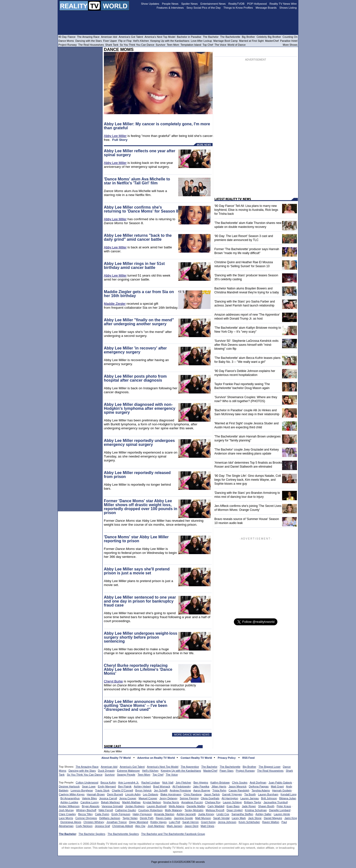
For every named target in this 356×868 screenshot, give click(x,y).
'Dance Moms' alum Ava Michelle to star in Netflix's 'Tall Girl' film (137, 181)
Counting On (290, 37)
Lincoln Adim (133, 794)
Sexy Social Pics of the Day (204, 8)
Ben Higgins (201, 782)
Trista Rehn (219, 790)
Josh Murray (66, 810)
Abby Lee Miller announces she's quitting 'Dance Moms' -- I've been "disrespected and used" (136, 705)
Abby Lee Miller (115, 136)
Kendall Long (289, 794)
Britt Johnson (269, 798)
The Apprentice (190, 767)
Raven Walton (271, 822)
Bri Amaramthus (70, 798)
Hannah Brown (96, 794)
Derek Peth (147, 818)
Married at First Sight (251, 41)
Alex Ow (140, 826)
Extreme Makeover (128, 771)
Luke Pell (174, 822)
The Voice (172, 775)
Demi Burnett (115, 794)
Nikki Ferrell (106, 810)
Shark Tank (112, 45)
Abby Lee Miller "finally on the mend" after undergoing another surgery (139, 322)
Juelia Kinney (206, 814)
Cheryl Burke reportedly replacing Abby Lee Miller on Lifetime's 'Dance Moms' (138, 669)
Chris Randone (192, 794)
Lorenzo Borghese (82, 790)
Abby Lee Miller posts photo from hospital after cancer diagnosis (135, 378)
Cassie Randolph (239, 790)
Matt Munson (203, 818)
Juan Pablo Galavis (280, 782)
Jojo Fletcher (183, 782)
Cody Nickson (84, 826)
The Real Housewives (270, 771)
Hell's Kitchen (150, 771)
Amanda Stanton (164, 814)
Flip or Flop (125, 41)
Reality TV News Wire (283, 4)
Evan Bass (233, 806)
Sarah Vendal (221, 818)
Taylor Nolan (130, 818)
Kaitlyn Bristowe (220, 782)
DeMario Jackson (110, 818)
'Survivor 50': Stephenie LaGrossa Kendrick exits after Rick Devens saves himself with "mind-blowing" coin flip (246, 345)
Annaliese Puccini (192, 802)
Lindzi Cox (223, 814)
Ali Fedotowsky (182, 786)
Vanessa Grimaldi (112, 806)
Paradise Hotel (289, 41)
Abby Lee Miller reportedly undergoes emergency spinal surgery (139, 443)
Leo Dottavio (151, 794)
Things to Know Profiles (238, 8)
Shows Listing (288, 8)
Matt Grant (277, 786)
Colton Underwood (87, 782)
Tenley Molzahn (194, 810)
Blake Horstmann (171, 794)
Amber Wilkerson (69, 806)
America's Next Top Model (163, 767)
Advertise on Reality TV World (156, 758)
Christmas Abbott (123, 826)
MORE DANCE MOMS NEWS (192, 735)
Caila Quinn (102, 814)
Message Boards (266, 8)
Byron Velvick (143, 790)
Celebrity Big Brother (269, 37)
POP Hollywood (257, 4)
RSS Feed (248, 758)
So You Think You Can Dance (85, 775)
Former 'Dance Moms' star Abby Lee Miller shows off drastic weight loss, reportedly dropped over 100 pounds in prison (141, 507)
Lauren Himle (282, 814)
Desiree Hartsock (69, 786)
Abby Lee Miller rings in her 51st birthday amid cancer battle (134, 266)
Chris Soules (240, 782)
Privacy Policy (227, 758)
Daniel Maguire (273, 818)
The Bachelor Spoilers (92, 834)
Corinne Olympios (86, 818)
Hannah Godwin (282, 790)
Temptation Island (191, 45)
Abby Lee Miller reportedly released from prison (137, 475)
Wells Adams (176, 806)
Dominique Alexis (71, 822)
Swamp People (126, 775)
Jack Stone (255, 818)
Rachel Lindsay (151, 782)
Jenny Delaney (168, 798)
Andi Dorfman (258, 782)
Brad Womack (162, 786)
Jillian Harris (219, 786)
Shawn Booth (266, 806)
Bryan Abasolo (91, 806)
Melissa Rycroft (215, 810)
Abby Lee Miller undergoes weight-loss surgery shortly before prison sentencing (141, 637)
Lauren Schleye (232, 802)
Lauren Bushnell (157, 806)
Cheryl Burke (113, 681)
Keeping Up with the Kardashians (181, 771)
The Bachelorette (230, 767)
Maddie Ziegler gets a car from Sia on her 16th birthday (139, 294)
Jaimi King (291, 818)
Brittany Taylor (253, 802)
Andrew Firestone (180, 790)
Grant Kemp (208, 822)
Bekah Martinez (111, 802)
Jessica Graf (102, 826)
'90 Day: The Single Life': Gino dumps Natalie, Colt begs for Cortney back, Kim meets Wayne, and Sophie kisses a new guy (248, 480)
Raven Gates (164, 818)
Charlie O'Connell (122, 790)
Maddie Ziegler (115, 304)
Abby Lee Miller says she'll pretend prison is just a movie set (137, 571)
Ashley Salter (263, 814)
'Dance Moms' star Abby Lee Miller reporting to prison (136, 539)
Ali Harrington (230, 798)
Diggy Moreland (139, 822)
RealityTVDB (236, 4)
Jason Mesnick (237, 786)
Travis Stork (102, 790)
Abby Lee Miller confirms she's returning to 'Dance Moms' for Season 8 (141, 209)
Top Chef (158, 775)
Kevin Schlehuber (249, 822)
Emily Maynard (107, 786)
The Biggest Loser (270, 767)
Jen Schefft (161, 790)
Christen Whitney (94, 822)
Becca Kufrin (108, 782)
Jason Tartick (212, 794)
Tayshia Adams (261, 790)
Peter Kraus (284, 806)
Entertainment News (213, 4)
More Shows (290, 45)
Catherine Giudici (126, 810)
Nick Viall (168, 782)
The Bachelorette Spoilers (123, 834)
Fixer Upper (110, 41)
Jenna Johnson (227, 822)
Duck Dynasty (106, 771)
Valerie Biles (89, 798)
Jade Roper (249, 806)
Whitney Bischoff (86, 810)
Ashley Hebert (142, 786)
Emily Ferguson (121, 814)
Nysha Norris (171, 802)
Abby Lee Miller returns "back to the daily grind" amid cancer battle (138, 237)
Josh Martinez (156, 826)
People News (170, 4)
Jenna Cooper (128, 798)
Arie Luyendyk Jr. (129, 782)
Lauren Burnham (268, 794)
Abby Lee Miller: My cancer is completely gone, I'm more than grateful (157, 126)
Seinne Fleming (189, 798)
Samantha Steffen (242, 814)
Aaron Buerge (202, 790)
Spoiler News (189, 4)
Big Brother (249, 767)
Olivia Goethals (210, 798)
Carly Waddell (216, 806)
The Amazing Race (87, 767)
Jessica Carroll (108, 798)
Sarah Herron (191, 822)
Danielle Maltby (196, 806)
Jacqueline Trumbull (276, 802)
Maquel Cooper (148, 798)
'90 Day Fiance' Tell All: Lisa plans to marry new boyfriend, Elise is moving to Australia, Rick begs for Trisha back (246, 210)
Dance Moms (66, 41)
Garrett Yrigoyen (232, 794)
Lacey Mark (239, 818)
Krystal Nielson (152, 802)
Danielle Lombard (280, 810)
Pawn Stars (226, 771)
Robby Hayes (158, 822)
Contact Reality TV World (196, 758)
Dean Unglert (234, 810)
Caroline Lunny (89, 802)
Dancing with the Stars (82, 771)
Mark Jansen (175, 826)
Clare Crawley (67, 814)
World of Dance (236, 45)
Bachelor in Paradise (189, 37)
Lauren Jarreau (250, 798)
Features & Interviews (170, 8)
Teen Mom (144, 775)
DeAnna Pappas (259, 786)
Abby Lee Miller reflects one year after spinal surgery (140, 153)
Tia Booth (250, 794)
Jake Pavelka (201, 786)
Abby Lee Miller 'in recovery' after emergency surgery (135, 350)
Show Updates (150, 4)
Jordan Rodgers (135, 806)
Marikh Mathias (131, 802)
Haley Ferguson (142, 814)
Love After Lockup (201, 41)
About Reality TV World (116, 758)
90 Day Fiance (67, 37)
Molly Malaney (174, 810)
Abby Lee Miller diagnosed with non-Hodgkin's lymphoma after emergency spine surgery (140, 408)
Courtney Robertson (150, 810)
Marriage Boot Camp (225, 41)
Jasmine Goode (183, 818)
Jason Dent (192, 826)
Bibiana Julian (288, 798)
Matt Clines (208, 826)
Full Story (120, 140)
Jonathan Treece (117, 822)
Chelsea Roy (213, 802)
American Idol (109, 767)
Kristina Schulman (256, 810)
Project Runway (245, 771)
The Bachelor (209, 767)
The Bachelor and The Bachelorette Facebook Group (173, 834)
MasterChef (210, 771)
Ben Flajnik (125, 786)
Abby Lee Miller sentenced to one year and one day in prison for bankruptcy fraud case (140, 601)
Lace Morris (66, 818)
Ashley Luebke (69, 802)
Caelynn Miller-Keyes (72, 794)
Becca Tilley (85, 814)
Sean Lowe (89, 786)
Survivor (110, 775)
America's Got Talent (132, 767)
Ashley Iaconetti (186, 814)
